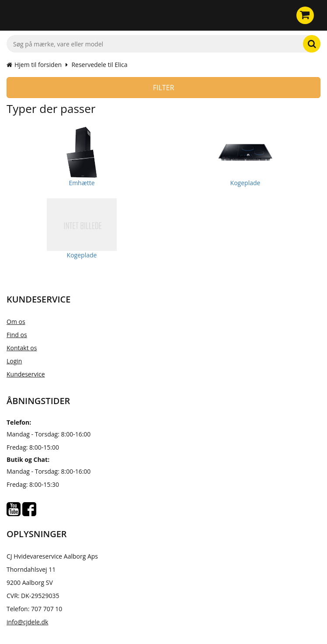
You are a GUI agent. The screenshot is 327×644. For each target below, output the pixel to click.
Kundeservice (26, 374)
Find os (17, 335)
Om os (16, 322)
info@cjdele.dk (27, 622)
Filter (164, 88)
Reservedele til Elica (99, 65)
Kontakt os (22, 348)
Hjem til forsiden (34, 65)
